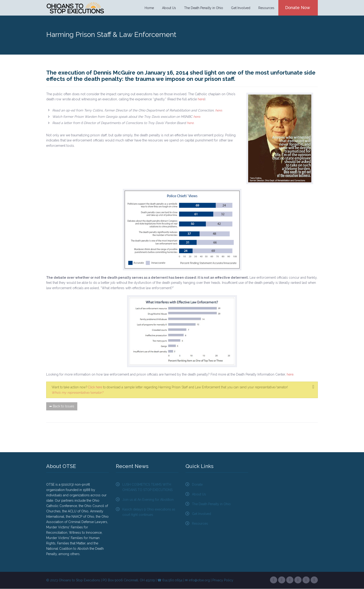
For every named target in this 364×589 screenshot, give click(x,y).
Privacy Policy (223, 580)
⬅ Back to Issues (62, 406)
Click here (95, 387)
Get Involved (240, 8)
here (201, 99)
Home (150, 8)
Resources (266, 8)
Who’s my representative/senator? (77, 393)
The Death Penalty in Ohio (204, 8)
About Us (169, 8)
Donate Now (297, 8)
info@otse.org (199, 580)
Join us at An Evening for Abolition (148, 500)
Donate (197, 485)
